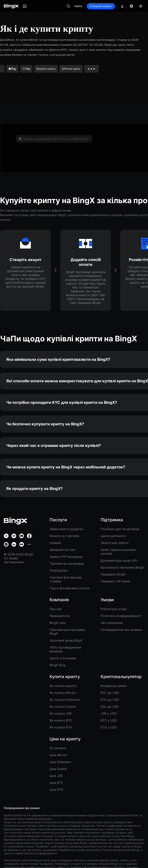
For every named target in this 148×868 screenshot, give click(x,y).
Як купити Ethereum (65, 700)
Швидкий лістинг (63, 550)
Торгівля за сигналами (67, 564)
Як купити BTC (61, 720)
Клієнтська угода (114, 609)
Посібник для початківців (120, 529)
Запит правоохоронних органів (118, 552)
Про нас (56, 609)
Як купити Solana (63, 707)
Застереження (112, 623)
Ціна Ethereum (60, 762)
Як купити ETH (61, 727)
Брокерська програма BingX (122, 567)
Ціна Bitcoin (58, 755)
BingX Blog (57, 665)
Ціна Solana (58, 769)
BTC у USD (109, 720)
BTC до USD (110, 693)
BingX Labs (58, 623)
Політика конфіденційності (121, 616)
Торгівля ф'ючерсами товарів (66, 579)
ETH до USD (110, 700)
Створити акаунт (101, 6)
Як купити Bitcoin (63, 693)
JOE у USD (109, 713)
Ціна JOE (56, 776)
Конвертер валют (114, 686)
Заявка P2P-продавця (66, 557)
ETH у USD (109, 727)
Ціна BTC (56, 783)
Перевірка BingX (113, 574)
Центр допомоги (113, 536)
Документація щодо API (119, 560)
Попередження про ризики (121, 630)
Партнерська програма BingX (67, 632)
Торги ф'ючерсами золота (69, 588)
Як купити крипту (63, 686)
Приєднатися (60, 616)
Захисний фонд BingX (66, 640)
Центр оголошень (63, 658)
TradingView (59, 570)
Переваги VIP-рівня (115, 581)
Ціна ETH (56, 790)
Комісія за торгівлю (64, 536)
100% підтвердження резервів (65, 649)
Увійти (78, 6)
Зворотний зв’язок (115, 543)
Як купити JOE (61, 713)
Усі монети (58, 748)
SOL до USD (110, 707)
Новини (55, 543)
